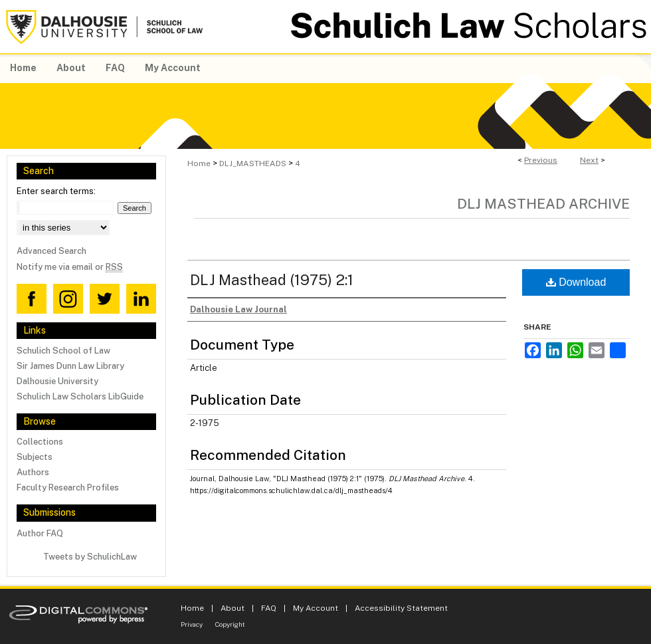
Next (589, 160)
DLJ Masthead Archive (543, 204)
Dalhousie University (57, 381)
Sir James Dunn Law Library (70, 366)
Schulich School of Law (63, 351)
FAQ (269, 608)
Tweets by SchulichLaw (90, 557)
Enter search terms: (56, 191)
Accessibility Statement (401, 608)
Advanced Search (51, 251)
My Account (316, 608)
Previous (541, 160)
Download (576, 282)
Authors (33, 472)
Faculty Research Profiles (68, 487)
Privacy (192, 624)
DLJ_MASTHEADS (253, 163)
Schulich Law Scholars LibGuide (80, 396)
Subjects (35, 457)
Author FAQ (40, 533)
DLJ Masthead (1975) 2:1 (272, 280)
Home (199, 163)
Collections (40, 442)
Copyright (230, 624)
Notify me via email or (70, 267)
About (232, 608)
